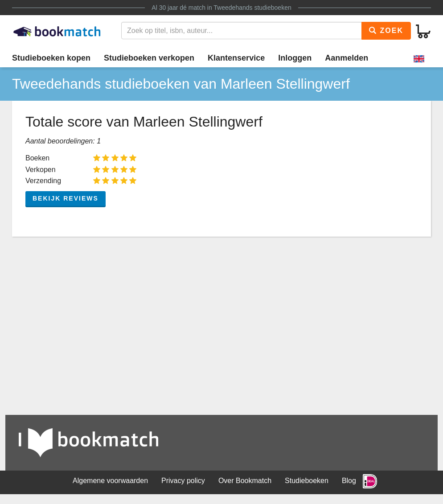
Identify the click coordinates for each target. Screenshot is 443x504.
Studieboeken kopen (51, 58)
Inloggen (295, 58)
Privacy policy (183, 481)
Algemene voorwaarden (110, 481)
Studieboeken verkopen (149, 58)
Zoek (386, 31)
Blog (349, 481)
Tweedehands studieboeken (252, 8)
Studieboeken (307, 481)
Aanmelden (347, 58)
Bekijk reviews (66, 198)
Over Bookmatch (245, 481)
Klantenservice (236, 58)
